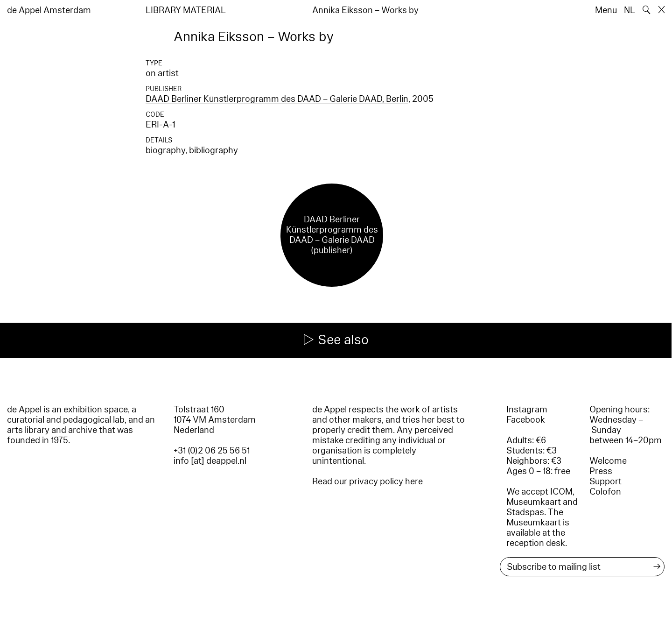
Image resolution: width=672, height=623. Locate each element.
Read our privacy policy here (367, 481)
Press (601, 471)
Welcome (608, 461)
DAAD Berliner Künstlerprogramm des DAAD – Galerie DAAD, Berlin (277, 99)
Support (605, 481)
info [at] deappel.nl (210, 461)
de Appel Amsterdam (49, 10)
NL (630, 10)
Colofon (605, 492)
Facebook (526, 420)
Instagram (527, 410)
